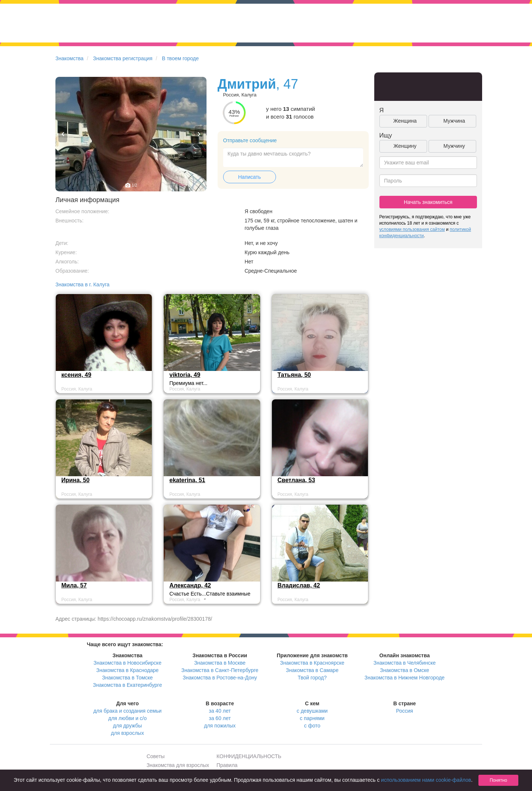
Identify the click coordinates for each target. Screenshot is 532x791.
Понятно (498, 780)
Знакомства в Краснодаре (128, 670)
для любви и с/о (127, 718)
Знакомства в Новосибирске (127, 663)
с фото (312, 726)
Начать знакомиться (428, 202)
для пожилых (220, 726)
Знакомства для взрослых (178, 765)
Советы (156, 756)
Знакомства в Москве (220, 663)
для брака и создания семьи (128, 711)
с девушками (312, 711)
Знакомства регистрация (123, 58)
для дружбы (127, 726)
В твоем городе (180, 58)
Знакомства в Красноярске (312, 663)
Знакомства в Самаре (312, 670)
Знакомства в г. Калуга (82, 284)
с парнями (312, 718)
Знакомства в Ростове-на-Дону (220, 678)
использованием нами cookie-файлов (426, 780)
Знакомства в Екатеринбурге (128, 685)
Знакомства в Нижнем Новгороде (405, 678)
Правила (227, 765)
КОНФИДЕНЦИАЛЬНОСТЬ (249, 756)
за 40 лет (220, 711)
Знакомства (69, 58)
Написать (250, 177)
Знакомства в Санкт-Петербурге (220, 670)
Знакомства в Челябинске (405, 663)
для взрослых (127, 733)
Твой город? (312, 678)
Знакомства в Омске (405, 670)
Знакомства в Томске (127, 678)
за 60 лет (220, 718)
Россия (405, 711)
